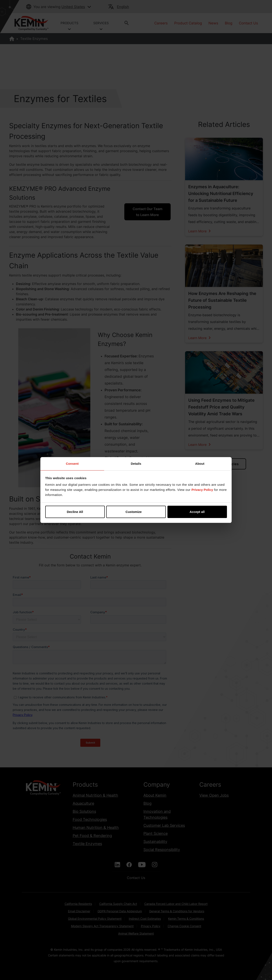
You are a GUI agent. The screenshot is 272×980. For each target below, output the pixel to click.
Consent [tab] (72, 464)
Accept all (197, 512)
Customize (136, 512)
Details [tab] (136, 464)
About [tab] (200, 464)
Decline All (75, 512)
